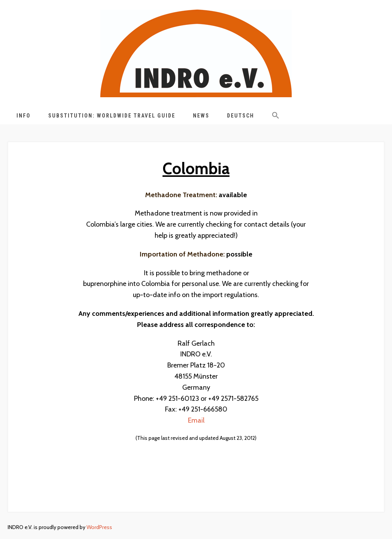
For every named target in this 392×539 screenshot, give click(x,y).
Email (196, 420)
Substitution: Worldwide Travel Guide (112, 116)
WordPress (99, 527)
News (201, 116)
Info (24, 116)
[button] (276, 117)
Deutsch (241, 116)
